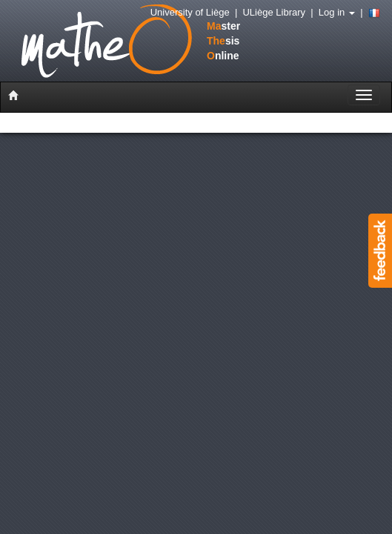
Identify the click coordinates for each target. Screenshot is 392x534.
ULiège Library (274, 12)
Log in (337, 12)
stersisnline (114, 42)
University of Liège (190, 12)
